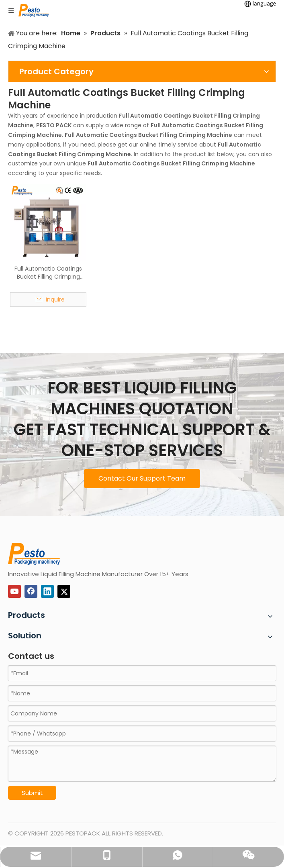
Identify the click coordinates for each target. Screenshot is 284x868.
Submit (32, 793)
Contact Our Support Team (142, 478)
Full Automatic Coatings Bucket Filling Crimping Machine (48, 273)
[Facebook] (31, 591)
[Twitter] (64, 591)
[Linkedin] (47, 591)
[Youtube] (14, 591)
